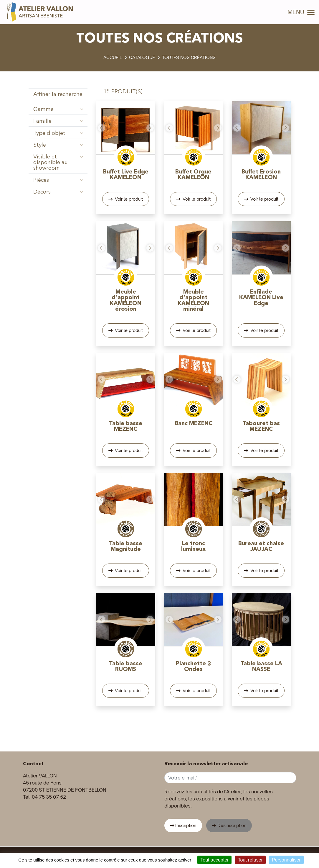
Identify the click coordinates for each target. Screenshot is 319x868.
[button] (101, 128)
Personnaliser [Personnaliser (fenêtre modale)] (286, 860)
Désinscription (232, 825)
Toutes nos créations (189, 57)
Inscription (186, 825)
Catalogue (142, 57)
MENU (301, 12)
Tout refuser (250, 860)
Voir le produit (128, 199)
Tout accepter (214, 860)
